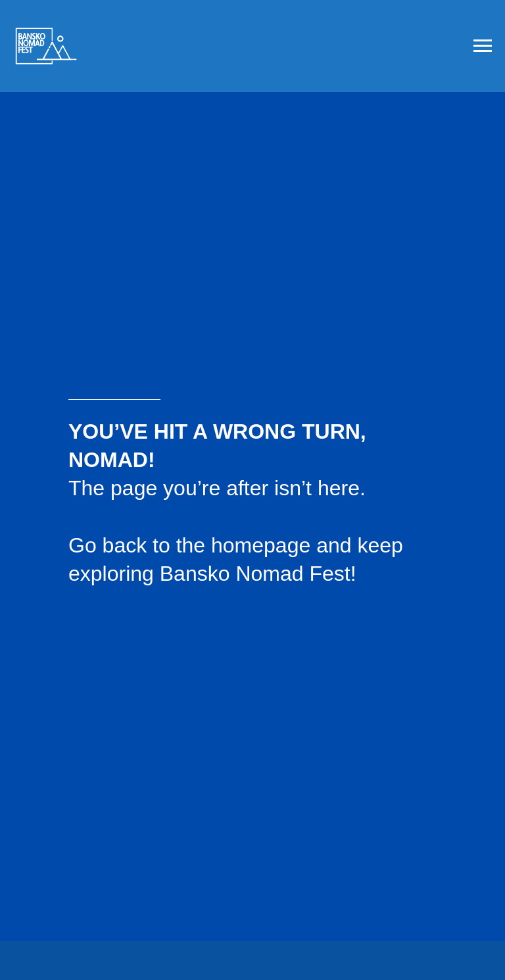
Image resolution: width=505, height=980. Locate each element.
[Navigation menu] (483, 46)
